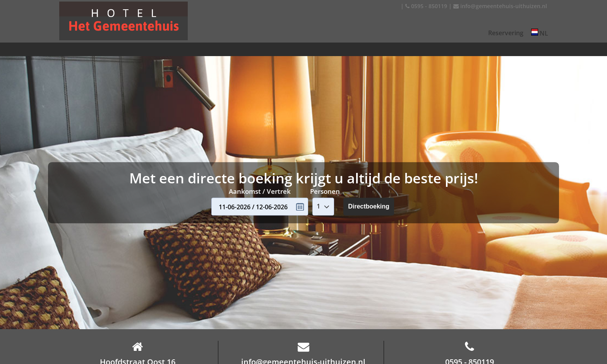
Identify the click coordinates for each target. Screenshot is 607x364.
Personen (325, 191)
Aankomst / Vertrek (260, 191)
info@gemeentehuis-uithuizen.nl (500, 6)
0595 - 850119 (426, 6)
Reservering (506, 33)
